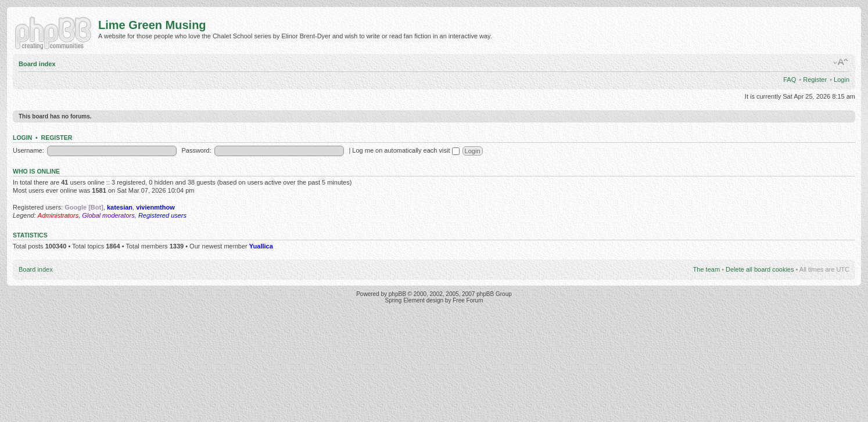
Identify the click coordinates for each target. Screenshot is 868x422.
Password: (196, 150)
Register (815, 80)
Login (842, 80)
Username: (28, 150)
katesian (120, 207)
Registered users (162, 215)
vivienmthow (155, 207)
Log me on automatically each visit (406, 150)
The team (706, 269)
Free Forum (468, 300)
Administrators (58, 215)
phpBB (397, 294)
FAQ (790, 80)
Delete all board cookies (760, 269)
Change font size (841, 62)
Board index (37, 64)
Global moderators (108, 215)
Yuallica (261, 246)
